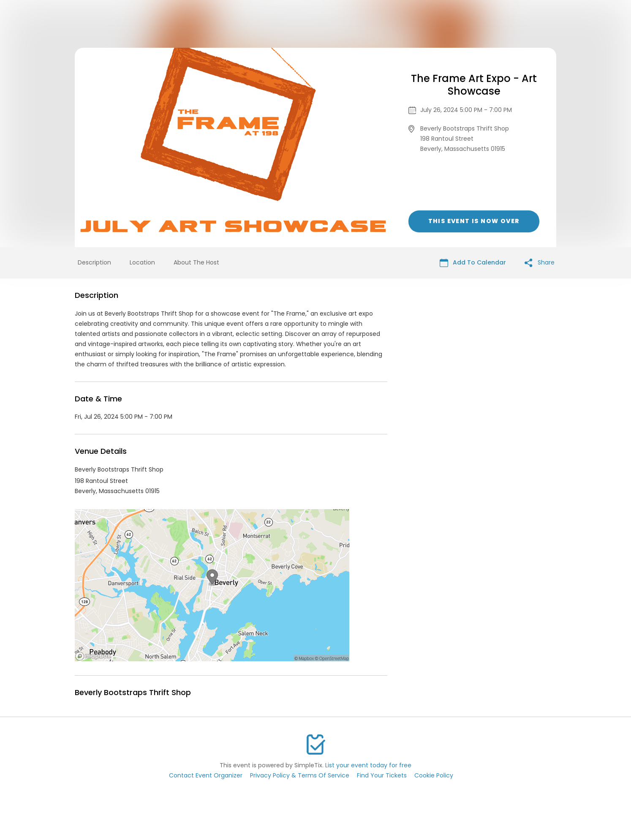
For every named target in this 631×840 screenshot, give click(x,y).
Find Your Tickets (382, 775)
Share (540, 263)
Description (94, 262)
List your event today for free (368, 765)
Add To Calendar (473, 263)
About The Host (196, 262)
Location (142, 262)
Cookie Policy (434, 775)
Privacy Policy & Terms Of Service (300, 775)
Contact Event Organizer (206, 775)
